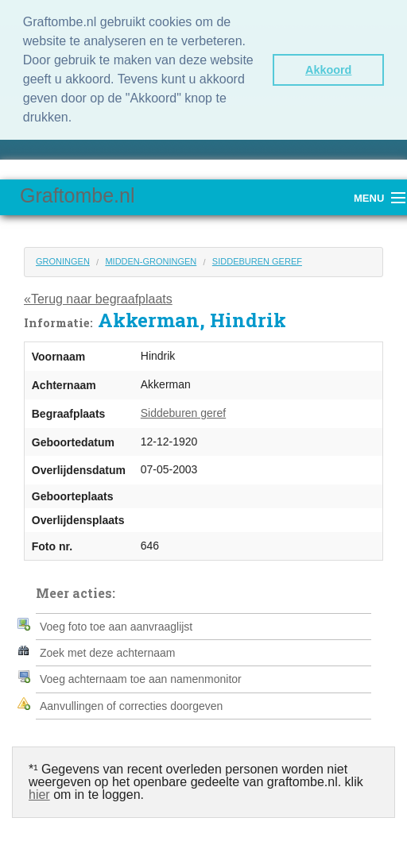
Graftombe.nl (78, 195)
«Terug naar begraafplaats (98, 299)
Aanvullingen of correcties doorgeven (131, 706)
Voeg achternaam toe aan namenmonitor (141, 679)
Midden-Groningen (151, 261)
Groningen (63, 261)
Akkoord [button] (328, 70)
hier (39, 795)
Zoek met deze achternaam (107, 653)
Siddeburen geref (257, 261)
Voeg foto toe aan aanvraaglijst (116, 627)
